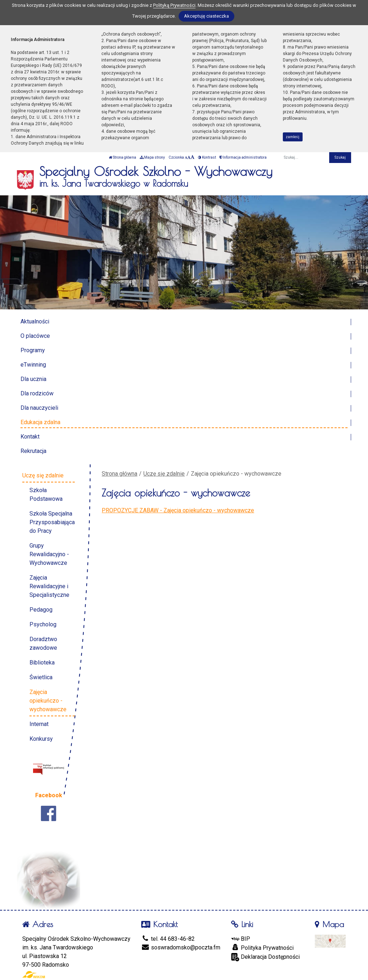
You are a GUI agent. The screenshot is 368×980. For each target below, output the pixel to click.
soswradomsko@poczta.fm (181, 947)
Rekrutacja (33, 451)
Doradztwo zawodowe (43, 643)
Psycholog (43, 624)
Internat (39, 724)
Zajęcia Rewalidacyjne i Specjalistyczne (49, 586)
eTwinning (33, 365)
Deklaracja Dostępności (265, 957)
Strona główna (123, 157)
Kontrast (207, 157)
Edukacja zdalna (40, 422)
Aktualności (35, 321)
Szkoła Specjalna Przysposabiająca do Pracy (52, 522)
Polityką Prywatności (174, 5)
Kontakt (30, 437)
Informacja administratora (243, 157)
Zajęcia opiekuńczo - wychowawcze (48, 701)
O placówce (35, 336)
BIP (241, 939)
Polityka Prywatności (262, 948)
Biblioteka (42, 663)
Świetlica (41, 677)
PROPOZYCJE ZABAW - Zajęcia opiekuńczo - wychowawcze (178, 510)
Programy (33, 350)
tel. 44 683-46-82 (168, 939)
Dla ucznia (33, 379)
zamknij (293, 137)
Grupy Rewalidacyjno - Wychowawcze (49, 554)
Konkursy (41, 739)
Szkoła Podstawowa (46, 494)
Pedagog (41, 610)
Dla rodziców (37, 393)
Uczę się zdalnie (164, 474)
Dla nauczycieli (39, 408)
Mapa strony (152, 157)
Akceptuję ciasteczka (206, 16)
